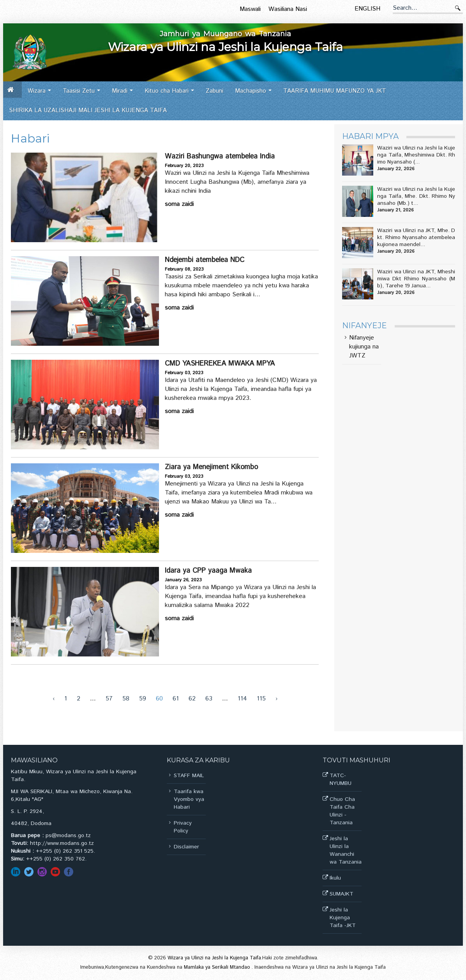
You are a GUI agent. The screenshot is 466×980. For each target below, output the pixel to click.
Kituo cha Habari (171, 93)
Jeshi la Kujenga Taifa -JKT (343, 918)
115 (261, 699)
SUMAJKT (342, 894)
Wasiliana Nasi (288, 9)
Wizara (41, 93)
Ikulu (335, 878)
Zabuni (214, 91)
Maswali (250, 9)
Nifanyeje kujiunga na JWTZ (364, 347)
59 (143, 699)
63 (209, 699)
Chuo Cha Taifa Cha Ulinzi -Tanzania (342, 811)
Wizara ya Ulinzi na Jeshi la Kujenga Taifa (214, 958)
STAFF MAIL (189, 776)
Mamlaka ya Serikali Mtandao (218, 967)
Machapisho (255, 93)
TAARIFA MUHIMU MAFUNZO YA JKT (335, 91)
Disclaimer (186, 847)
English (367, 9)
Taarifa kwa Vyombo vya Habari (189, 799)
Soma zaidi (179, 204)
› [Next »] (276, 699)
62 (192, 699)
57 (109, 699)
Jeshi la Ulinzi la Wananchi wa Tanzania (346, 850)
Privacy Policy (183, 827)
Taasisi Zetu (84, 93)
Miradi (124, 93)
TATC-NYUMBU (341, 779)
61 (176, 699)
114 (242, 699)
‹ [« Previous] (54, 699)
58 (126, 699)
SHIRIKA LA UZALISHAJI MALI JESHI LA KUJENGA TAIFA (88, 110)
